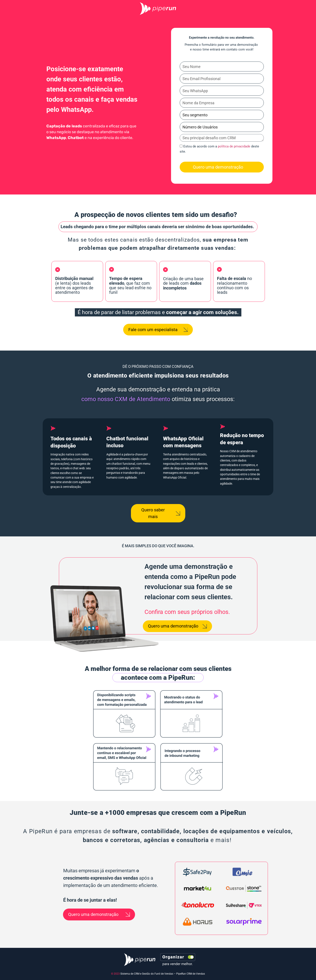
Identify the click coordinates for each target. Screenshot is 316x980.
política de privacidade (234, 147)
